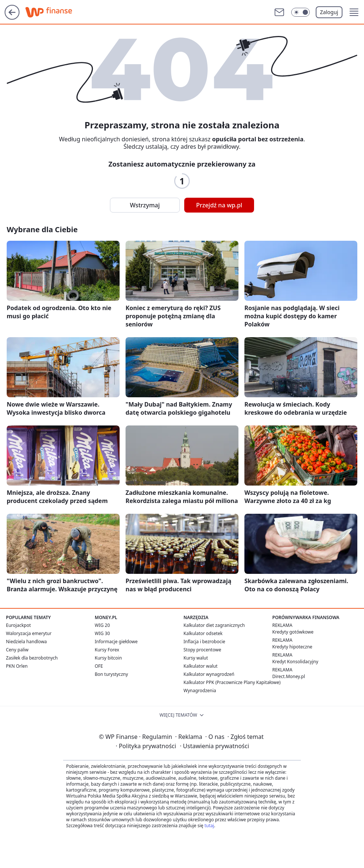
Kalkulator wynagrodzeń (209, 674)
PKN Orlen (17, 666)
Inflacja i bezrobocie (204, 642)
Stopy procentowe (202, 650)
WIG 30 (102, 633)
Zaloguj (329, 12)
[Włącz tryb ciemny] (300, 12)
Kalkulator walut (201, 666)
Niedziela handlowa (26, 642)
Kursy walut (196, 658)
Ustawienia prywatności (214, 746)
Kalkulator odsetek (203, 633)
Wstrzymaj (145, 205)
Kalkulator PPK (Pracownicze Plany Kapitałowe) (232, 682)
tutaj (209, 826)
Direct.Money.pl (289, 676)
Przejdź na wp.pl (219, 205)
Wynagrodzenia (200, 691)
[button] (354, 12)
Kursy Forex (107, 650)
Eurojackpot (18, 625)
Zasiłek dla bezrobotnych (32, 658)
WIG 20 (102, 625)
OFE (99, 666)
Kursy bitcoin (108, 658)
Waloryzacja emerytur (29, 633)
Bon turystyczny (111, 674)
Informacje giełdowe (116, 642)
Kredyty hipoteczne (292, 647)
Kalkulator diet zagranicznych (214, 625)
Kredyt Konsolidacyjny (295, 662)
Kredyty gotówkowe (293, 632)
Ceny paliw (17, 650)
